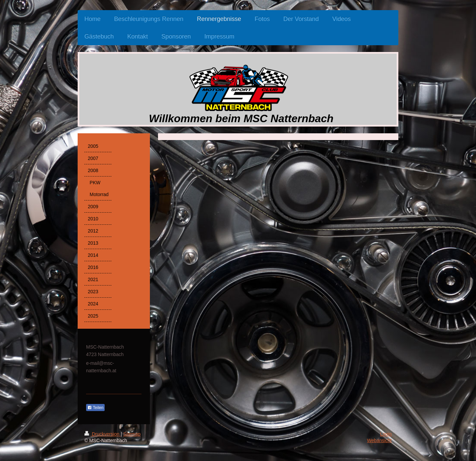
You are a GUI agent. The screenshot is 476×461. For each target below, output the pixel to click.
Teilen (95, 408)
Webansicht (379, 440)
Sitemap (132, 434)
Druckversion (102, 434)
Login (386, 434)
